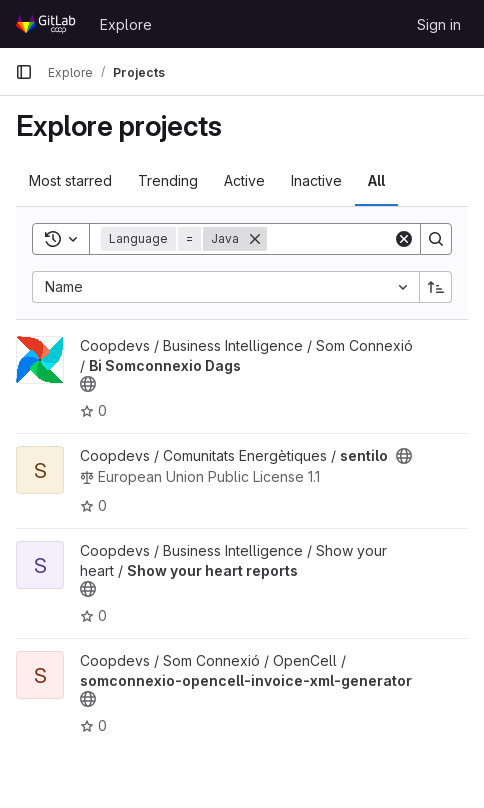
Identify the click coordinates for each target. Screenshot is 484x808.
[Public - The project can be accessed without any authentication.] (88, 384)
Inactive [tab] (316, 180)
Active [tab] (244, 180)
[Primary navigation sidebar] (24, 72)
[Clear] (404, 239)
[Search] (436, 239)
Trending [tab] (168, 180)
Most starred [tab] (70, 180)
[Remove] (255, 239)
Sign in (439, 24)
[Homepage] (47, 24)
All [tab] (376, 180)
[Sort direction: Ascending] (436, 287)
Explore (126, 24)
